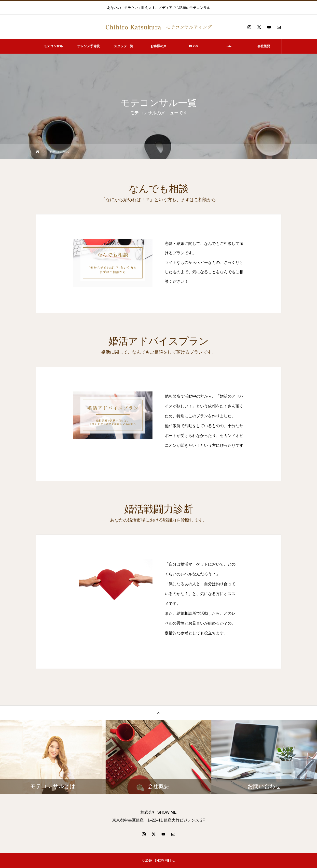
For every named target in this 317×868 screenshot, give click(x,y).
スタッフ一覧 (124, 46)
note (229, 46)
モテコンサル (53, 46)
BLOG (193, 46)
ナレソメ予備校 (89, 46)
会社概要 (264, 46)
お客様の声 (158, 46)
